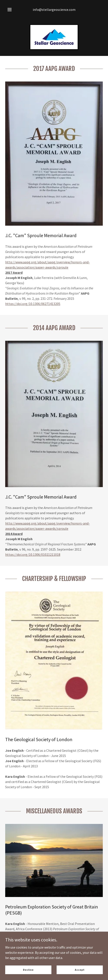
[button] (10, 10)
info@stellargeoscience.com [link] (54, 10)
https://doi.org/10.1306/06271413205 (33, 304)
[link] (54, 37)
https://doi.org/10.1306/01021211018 (33, 554)
